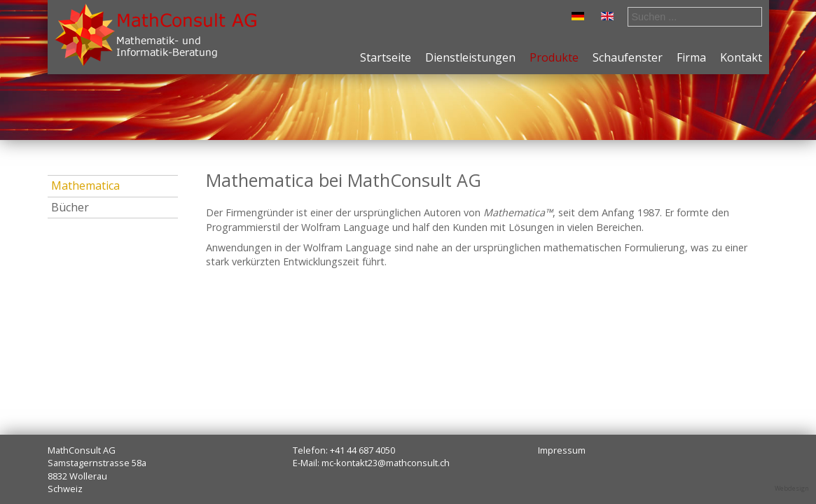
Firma (691, 57)
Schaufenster (628, 57)
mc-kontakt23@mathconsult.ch (386, 463)
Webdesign (792, 488)
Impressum (562, 450)
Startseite (386, 57)
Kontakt (741, 57)
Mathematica (85, 185)
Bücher (70, 207)
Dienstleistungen (470, 57)
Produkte (554, 57)
